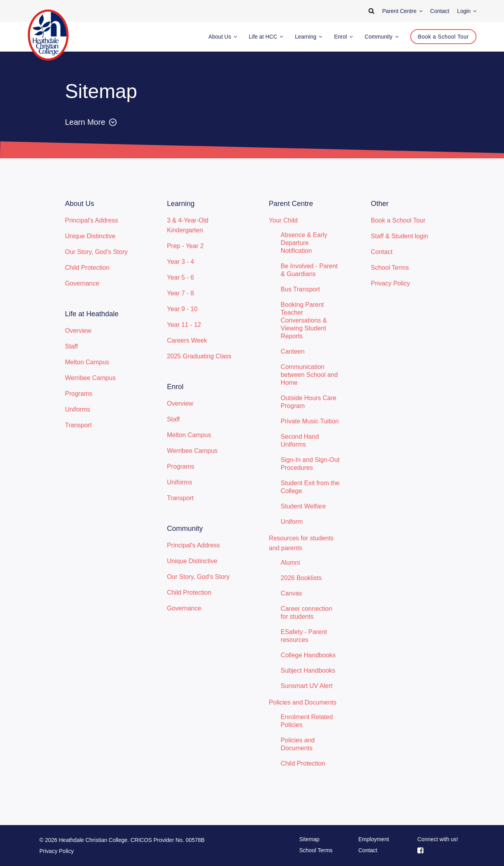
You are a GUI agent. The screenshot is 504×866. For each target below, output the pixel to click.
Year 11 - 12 (184, 325)
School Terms (390, 268)
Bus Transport (300, 289)
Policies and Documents (303, 702)
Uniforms (78, 409)
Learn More (91, 122)
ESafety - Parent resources (304, 636)
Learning (309, 37)
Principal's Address (92, 220)
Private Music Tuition (310, 421)
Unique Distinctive (90, 236)
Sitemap (309, 839)
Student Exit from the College (310, 487)
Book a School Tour (398, 220)
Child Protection (87, 268)
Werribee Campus (90, 378)
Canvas (291, 593)
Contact (382, 252)
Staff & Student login (400, 236)
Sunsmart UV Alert (307, 686)
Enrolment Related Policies (307, 721)
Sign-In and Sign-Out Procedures (310, 464)
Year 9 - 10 (182, 309)
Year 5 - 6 (181, 277)
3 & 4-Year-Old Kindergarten (188, 225)
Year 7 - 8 (181, 293)
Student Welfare (303, 506)
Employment (374, 839)
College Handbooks (308, 655)
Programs (79, 394)
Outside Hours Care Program (309, 402)
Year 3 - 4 (181, 262)
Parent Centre (402, 11)
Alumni (290, 563)
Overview (78, 331)
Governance (82, 283)
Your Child (283, 220)
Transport (78, 425)
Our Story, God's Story (96, 252)
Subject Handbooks (308, 670)
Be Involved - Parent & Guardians (309, 270)
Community (382, 37)
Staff (71, 346)
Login (467, 11)
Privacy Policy (391, 283)
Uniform (292, 522)
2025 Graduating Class (199, 356)
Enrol (343, 37)
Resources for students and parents (301, 543)
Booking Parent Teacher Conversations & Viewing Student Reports (304, 320)
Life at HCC (266, 37)
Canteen (293, 351)
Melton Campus (87, 362)
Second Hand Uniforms (300, 440)
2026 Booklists (301, 578)
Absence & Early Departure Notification (304, 243)
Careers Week (187, 340)
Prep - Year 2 (185, 246)
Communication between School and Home (309, 375)
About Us (222, 37)
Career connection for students (307, 613)
